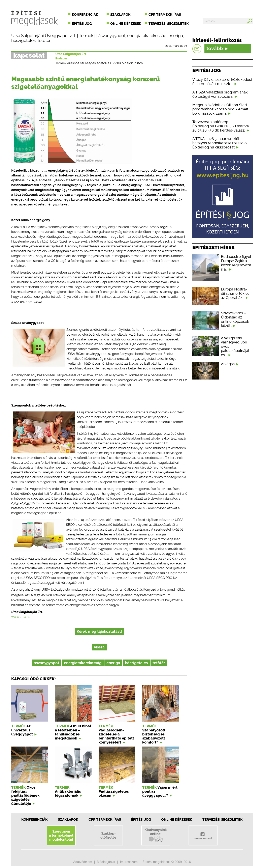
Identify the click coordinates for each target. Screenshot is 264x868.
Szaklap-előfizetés (108, 835)
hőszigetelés (23, 40)
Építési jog (82, 24)
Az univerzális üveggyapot (22, 730)
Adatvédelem (83, 862)
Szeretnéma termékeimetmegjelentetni (61, 835)
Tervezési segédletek (169, 24)
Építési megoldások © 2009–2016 (167, 862)
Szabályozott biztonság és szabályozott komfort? (154, 736)
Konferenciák (85, 15)
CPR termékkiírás (165, 15)
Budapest (62, 58)
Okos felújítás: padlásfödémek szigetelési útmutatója (25, 795)
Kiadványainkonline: (156, 835)
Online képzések (126, 24)
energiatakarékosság (147, 36)
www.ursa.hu (21, 617)
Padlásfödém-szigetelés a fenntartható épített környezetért (116, 736)
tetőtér (44, 40)
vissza (99, 647)
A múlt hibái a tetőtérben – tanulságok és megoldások (73, 732)
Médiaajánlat (106, 862)
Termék (86, 36)
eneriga (176, 36)
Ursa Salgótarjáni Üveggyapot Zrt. (44, 36)
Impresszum (129, 862)
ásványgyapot (112, 36)
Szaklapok (120, 15)
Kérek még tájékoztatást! (99, 631)
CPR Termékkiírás (105, 819)
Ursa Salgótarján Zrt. (71, 54)
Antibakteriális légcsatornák (68, 793)
